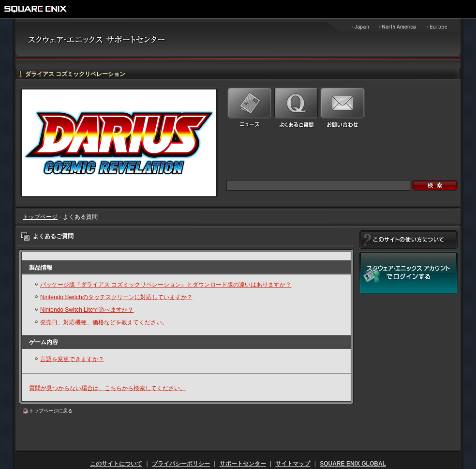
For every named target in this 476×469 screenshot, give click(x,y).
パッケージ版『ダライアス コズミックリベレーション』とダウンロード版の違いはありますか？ (166, 285)
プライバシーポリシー (181, 464)
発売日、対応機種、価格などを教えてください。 (104, 322)
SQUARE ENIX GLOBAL (353, 464)
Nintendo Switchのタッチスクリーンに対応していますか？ (116, 297)
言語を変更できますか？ (72, 359)
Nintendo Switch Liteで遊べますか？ (87, 310)
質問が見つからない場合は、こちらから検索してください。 (107, 388)
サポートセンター (243, 464)
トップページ (40, 217)
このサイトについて (116, 464)
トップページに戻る (51, 411)
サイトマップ (293, 464)
